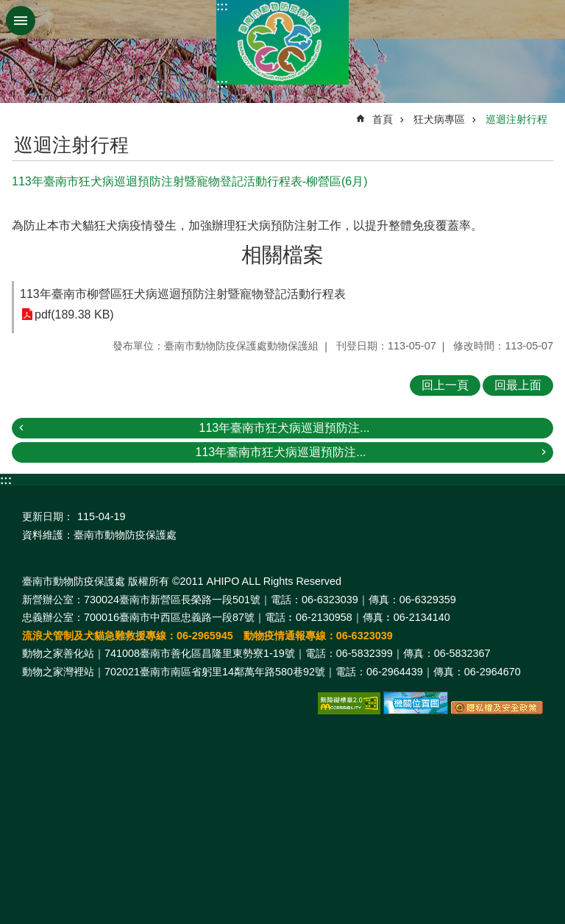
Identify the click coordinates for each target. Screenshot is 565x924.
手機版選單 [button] (21, 21)
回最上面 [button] (518, 385)
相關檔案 (282, 255)
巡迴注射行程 (516, 119)
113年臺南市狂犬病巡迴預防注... (284, 428)
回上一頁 (445, 385)
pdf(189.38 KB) (74, 314)
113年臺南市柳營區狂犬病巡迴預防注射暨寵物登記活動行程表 (183, 294)
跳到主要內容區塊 (8, 8)
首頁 (383, 119)
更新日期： (48, 516)
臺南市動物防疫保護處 (282, 42)
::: (222, 6)
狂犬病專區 (439, 119)
